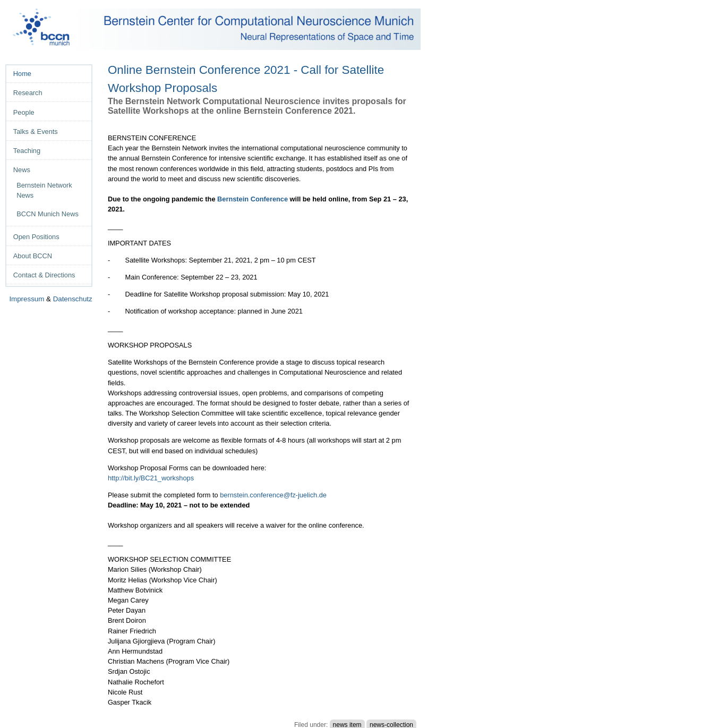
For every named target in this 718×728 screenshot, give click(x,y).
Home (22, 74)
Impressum (27, 299)
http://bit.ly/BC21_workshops (151, 478)
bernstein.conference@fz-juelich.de (273, 495)
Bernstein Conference (253, 199)
